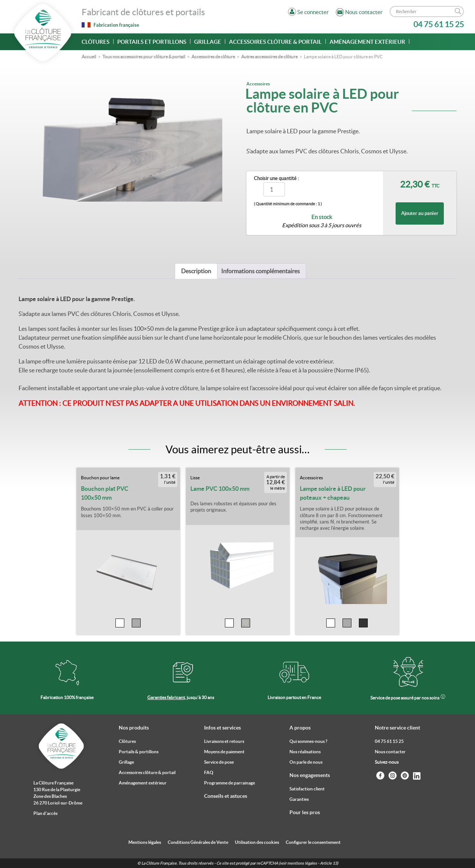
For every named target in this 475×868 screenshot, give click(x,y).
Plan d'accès (45, 813)
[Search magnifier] (458, 11)
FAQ (209, 772)
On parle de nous (306, 762)
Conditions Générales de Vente (198, 842)
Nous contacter (390, 752)
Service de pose (219, 762)
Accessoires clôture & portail (275, 42)
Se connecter (313, 12)
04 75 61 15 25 (439, 24)
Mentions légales (145, 842)
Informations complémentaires (261, 271)
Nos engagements (310, 775)
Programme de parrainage (230, 783)
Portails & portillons (139, 752)
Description (196, 271)
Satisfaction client (307, 789)
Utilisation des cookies (257, 842)
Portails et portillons (152, 42)
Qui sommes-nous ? (308, 741)
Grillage (208, 42)
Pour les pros (305, 812)
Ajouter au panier (420, 213)
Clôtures (96, 42)
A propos (300, 728)
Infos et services (222, 728)
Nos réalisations (305, 752)
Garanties (299, 799)
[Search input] (423, 12)
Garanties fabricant (166, 697)
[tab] (196, 271)
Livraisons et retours (224, 741)
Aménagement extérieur (367, 42)
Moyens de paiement (224, 752)
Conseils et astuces (226, 796)
